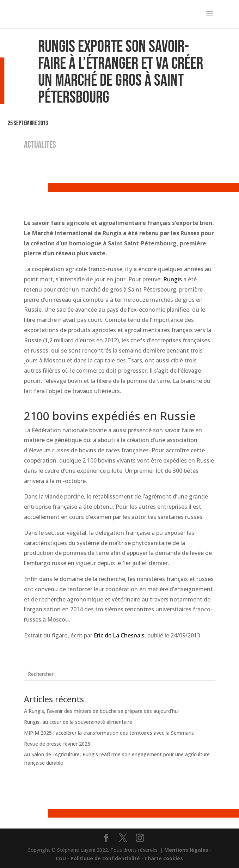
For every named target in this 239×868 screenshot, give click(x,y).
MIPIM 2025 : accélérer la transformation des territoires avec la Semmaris (109, 733)
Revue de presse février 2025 (57, 744)
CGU (61, 858)
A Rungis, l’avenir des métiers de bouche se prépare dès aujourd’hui (101, 711)
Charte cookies (164, 858)
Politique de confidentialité (105, 858)
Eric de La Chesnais (119, 635)
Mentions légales (186, 850)
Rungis (173, 279)
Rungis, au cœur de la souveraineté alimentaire (78, 722)
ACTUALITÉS (40, 145)
